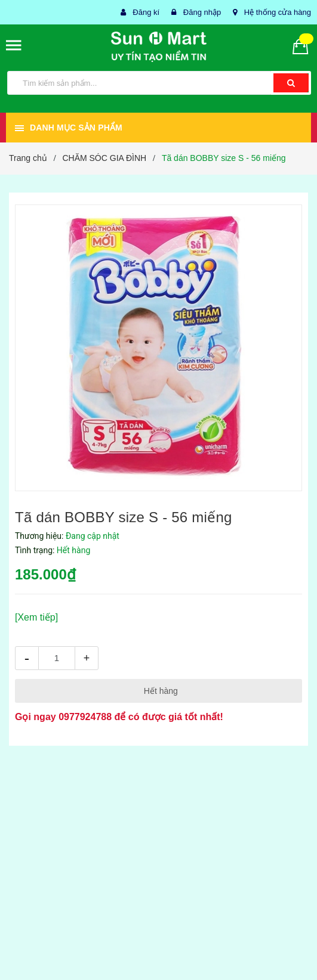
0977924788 (85, 717)
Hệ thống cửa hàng (278, 12)
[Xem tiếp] (36, 617)
